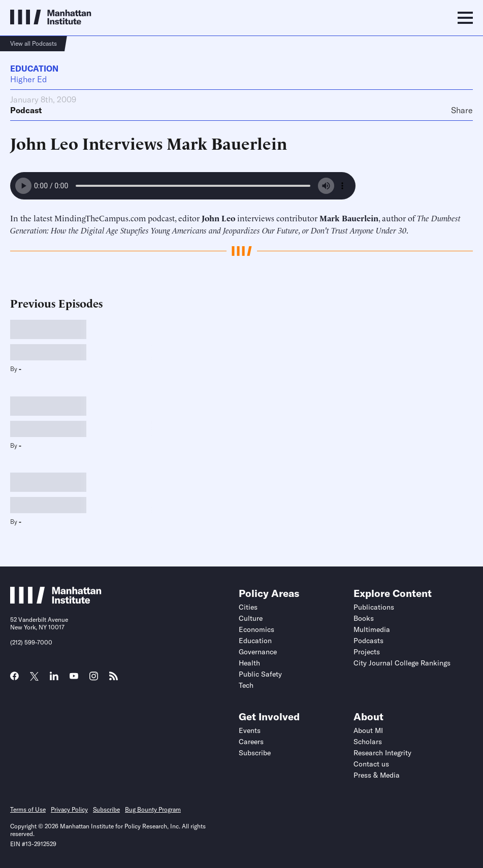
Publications (374, 607)
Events (250, 730)
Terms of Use (28, 809)
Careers (251, 742)
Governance (258, 652)
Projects (367, 652)
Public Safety (260, 674)
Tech (246, 685)
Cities (248, 607)
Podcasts (368, 641)
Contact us (371, 764)
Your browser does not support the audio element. (183, 186)
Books (364, 618)
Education (34, 69)
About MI (368, 730)
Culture (251, 618)
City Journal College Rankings (402, 663)
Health (249, 663)
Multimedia (372, 629)
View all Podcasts (34, 43)
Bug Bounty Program (153, 809)
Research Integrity (382, 753)
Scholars (368, 742)
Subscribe (255, 753)
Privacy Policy (69, 809)
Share (462, 110)
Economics (256, 629)
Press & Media (377, 775)
